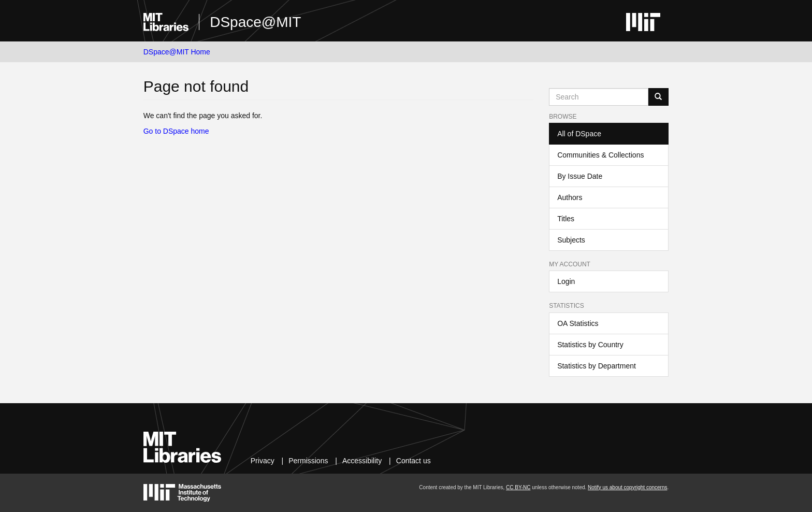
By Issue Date (580, 176)
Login (566, 281)
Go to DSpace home (176, 131)
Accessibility (362, 461)
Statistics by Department (597, 366)
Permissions (308, 461)
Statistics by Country (590, 345)
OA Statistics (578, 323)
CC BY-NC (518, 487)
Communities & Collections (600, 155)
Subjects (571, 240)
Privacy (263, 461)
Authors (570, 197)
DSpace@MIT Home (177, 52)
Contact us (414, 461)
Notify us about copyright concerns (627, 487)
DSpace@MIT (255, 22)
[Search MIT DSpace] (599, 97)
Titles (566, 219)
